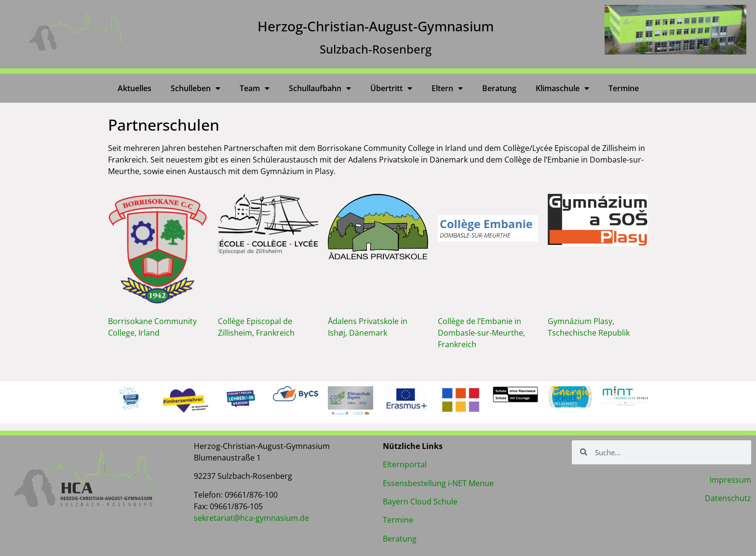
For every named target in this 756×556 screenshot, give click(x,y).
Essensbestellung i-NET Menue (438, 483)
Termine (624, 88)
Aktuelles (135, 88)
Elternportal (405, 464)
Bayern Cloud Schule (420, 502)
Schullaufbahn (320, 88)
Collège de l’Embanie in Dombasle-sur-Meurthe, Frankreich (481, 333)
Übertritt (391, 88)
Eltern (447, 88)
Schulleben (196, 88)
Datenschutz (728, 498)
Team (255, 88)
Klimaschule (562, 88)
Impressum (730, 480)
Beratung (499, 88)
